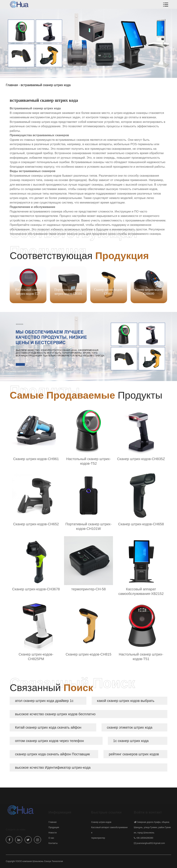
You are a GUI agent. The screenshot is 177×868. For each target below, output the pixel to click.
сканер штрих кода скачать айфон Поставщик (53, 754)
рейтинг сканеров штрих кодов (134, 754)
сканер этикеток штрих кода (130, 727)
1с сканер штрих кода (131, 741)
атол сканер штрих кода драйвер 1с (44, 701)
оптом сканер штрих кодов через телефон (50, 741)
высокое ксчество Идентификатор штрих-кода (53, 767)
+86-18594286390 (145, 838)
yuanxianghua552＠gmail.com (151, 843)
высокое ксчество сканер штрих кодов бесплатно (55, 714)
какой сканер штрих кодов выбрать (126, 701)
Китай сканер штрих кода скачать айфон (48, 727)
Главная (12, 85)
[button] (160, 284)
